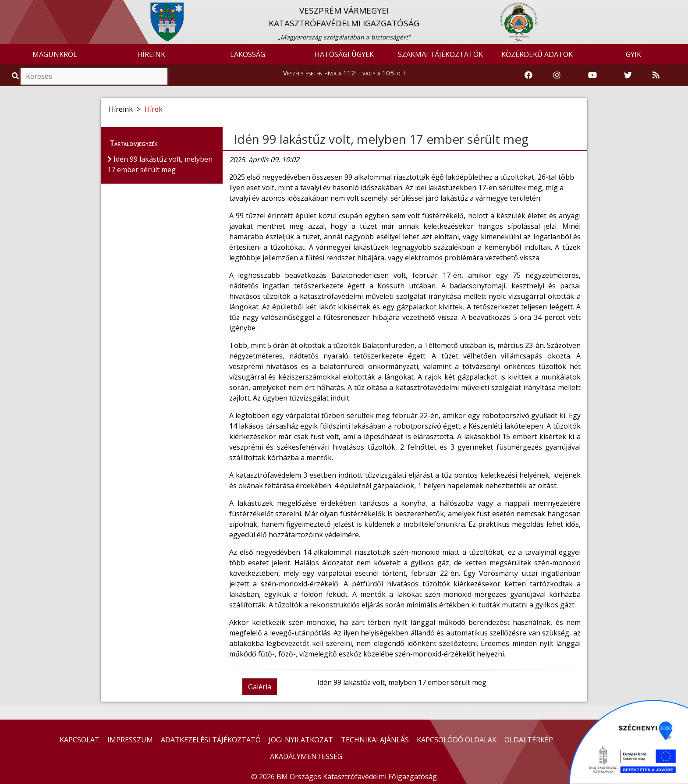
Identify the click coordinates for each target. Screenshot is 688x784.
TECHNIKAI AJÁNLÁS (375, 740)
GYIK (633, 54)
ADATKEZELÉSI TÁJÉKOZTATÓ (211, 740)
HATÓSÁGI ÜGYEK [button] (344, 54)
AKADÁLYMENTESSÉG (306, 756)
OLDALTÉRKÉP (529, 740)
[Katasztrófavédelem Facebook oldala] (528, 75)
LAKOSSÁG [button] (248, 54)
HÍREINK (151, 54)
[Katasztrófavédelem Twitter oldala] (628, 75)
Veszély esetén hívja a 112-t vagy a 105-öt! (344, 73)
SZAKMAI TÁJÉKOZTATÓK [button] (440, 54)
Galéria (260, 687)
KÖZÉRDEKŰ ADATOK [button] (537, 54)
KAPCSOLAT (80, 740)
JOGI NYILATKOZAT (301, 740)
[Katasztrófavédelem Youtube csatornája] (592, 75)
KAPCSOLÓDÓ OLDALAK (457, 740)
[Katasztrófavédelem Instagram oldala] (557, 75)
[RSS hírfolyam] (656, 75)
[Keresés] (94, 76)
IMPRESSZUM (130, 740)
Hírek (154, 109)
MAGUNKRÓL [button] (55, 54)
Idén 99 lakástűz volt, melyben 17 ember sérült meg (381, 139)
